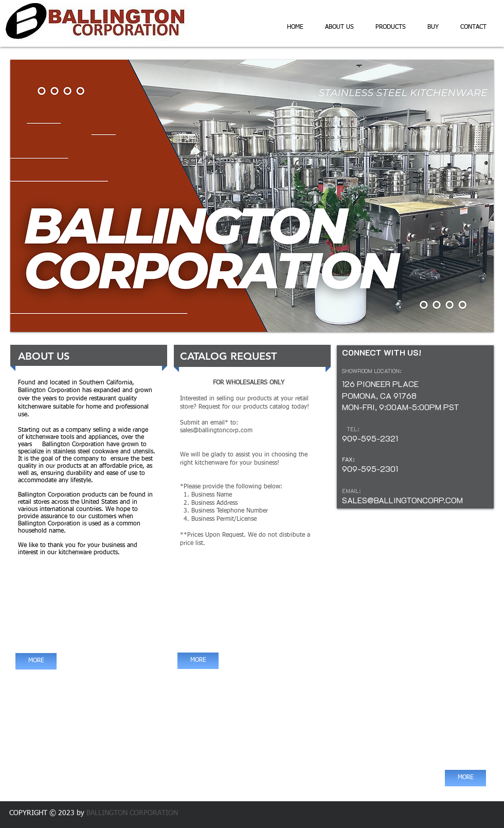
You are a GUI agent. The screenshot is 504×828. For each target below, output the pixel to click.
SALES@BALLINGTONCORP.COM (402, 500)
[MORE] (36, 661)
